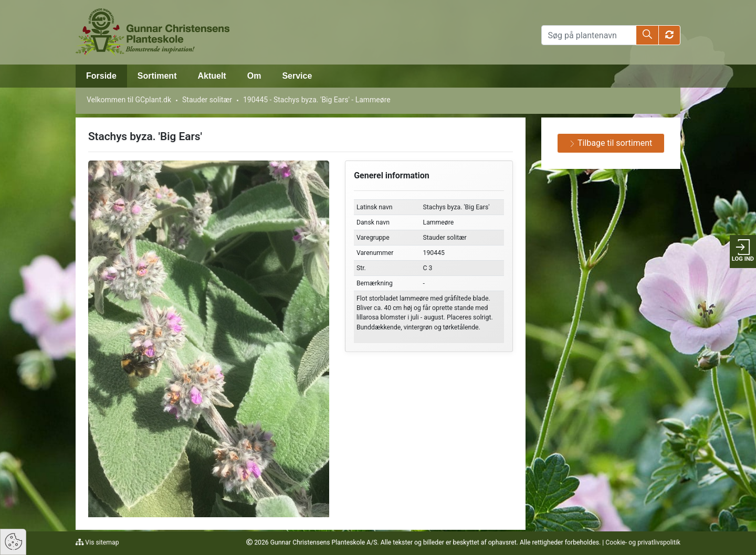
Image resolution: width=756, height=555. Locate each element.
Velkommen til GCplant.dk (129, 100)
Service (297, 76)
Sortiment (157, 76)
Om (254, 76)
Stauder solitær (207, 100)
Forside (101, 76)
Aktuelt (212, 76)
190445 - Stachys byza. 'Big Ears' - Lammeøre (317, 100)
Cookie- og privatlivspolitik (643, 542)
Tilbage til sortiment (611, 143)
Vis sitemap (101, 542)
